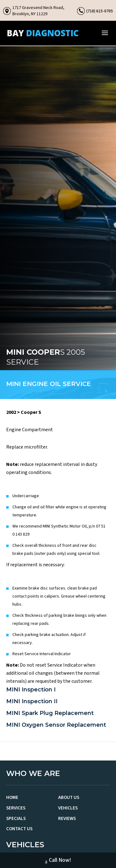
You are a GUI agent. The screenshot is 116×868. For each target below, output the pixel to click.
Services (16, 808)
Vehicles (68, 808)
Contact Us (19, 829)
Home (12, 798)
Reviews (67, 819)
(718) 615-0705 (100, 11)
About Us (69, 798)
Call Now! (58, 861)
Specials (16, 819)
